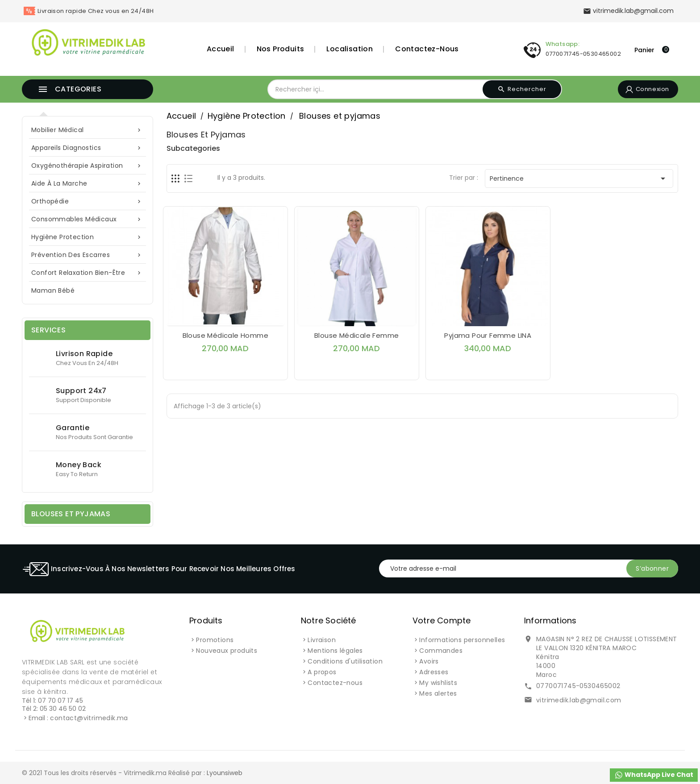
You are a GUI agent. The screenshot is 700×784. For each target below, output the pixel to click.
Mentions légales (335, 651)
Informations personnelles (462, 640)
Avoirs (429, 661)
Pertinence (579, 178)
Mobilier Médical (87, 130)
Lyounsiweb (225, 773)
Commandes (441, 651)
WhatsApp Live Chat (654, 775)
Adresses (434, 672)
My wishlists (438, 683)
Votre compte (442, 620)
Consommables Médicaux (87, 219)
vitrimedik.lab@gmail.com (579, 700)
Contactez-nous (427, 49)
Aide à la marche (87, 184)
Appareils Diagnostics (87, 148)
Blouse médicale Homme (225, 335)
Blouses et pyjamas (71, 514)
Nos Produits (281, 49)
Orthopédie (87, 201)
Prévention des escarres (87, 255)
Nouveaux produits (227, 651)
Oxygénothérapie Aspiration (87, 166)
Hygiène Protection (87, 237)
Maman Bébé (53, 290)
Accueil (221, 49)
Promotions (215, 640)
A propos (322, 672)
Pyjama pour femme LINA (488, 335)
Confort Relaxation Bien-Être (87, 273)
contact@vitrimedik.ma (89, 718)
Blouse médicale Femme (356, 335)
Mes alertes (438, 693)
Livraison (322, 640)
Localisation (350, 49)
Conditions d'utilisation (345, 661)
